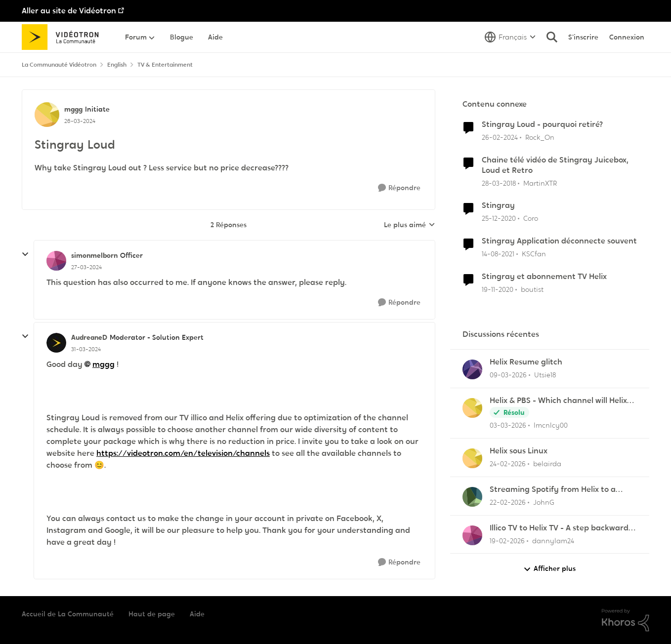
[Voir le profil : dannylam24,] (472, 535)
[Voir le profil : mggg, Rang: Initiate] (47, 115)
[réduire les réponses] (25, 254)
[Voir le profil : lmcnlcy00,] (472, 408)
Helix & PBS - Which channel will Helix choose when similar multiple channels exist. (562, 401)
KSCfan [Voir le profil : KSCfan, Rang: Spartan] (534, 254)
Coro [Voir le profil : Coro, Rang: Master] (531, 218)
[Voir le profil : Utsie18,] (472, 369)
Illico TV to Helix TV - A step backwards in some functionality (561, 528)
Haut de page (152, 614)
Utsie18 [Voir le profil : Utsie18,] (545, 375)
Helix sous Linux (519, 451)
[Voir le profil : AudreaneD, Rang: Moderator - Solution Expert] (56, 343)
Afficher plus (549, 569)
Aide (197, 614)
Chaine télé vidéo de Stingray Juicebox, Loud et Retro (555, 165)
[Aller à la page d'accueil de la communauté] (63, 37)
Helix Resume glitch (526, 362)
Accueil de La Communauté (68, 614)
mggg (104, 364)
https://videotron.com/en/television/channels (183, 453)
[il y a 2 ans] (500, 138)
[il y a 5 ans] (499, 219)
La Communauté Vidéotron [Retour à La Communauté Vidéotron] (59, 65)
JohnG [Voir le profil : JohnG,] (544, 502)
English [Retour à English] (117, 65)
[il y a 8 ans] (499, 183)
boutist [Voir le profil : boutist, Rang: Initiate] (532, 289)
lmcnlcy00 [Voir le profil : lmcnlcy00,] (551, 425)
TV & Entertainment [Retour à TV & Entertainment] (165, 65)
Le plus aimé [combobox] (410, 225)
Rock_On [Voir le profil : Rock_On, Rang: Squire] (540, 137)
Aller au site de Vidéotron (69, 11)
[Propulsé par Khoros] (626, 620)
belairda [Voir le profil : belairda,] (547, 464)
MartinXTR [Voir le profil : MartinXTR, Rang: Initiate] (540, 183)
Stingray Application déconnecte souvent (559, 241)
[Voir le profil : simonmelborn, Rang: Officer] (56, 261)
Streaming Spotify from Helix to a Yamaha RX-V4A (553, 490)
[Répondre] (399, 188)
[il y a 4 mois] (508, 375)
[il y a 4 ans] (498, 254)
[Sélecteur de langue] (510, 37)
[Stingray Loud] (86, 267)
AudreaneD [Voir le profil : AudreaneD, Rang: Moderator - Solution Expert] (89, 337)
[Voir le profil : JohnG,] (472, 497)
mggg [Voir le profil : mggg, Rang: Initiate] (73, 109)
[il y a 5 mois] (508, 464)
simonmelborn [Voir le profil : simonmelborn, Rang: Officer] (94, 255)
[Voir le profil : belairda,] (472, 458)
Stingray (498, 205)
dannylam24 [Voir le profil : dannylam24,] (553, 540)
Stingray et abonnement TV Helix (544, 277)
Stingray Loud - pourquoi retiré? (542, 124)
